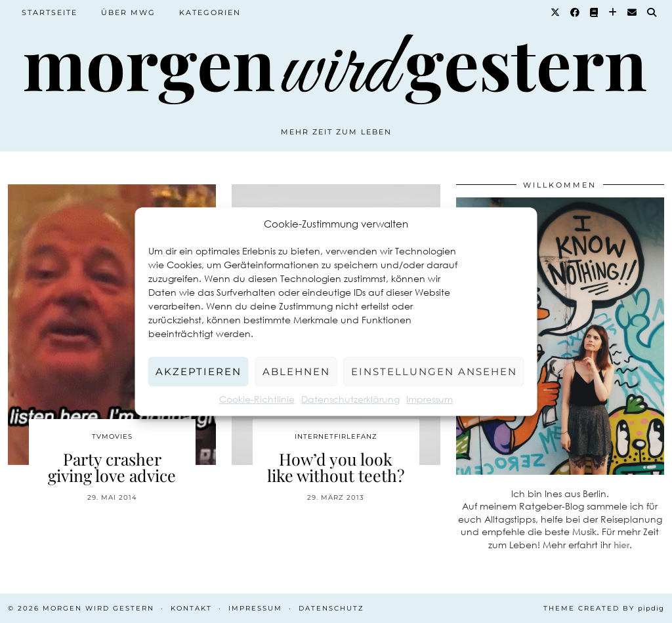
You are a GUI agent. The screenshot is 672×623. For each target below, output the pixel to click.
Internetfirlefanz (336, 436)
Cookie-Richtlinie (257, 399)
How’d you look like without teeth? (336, 467)
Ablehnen (296, 372)
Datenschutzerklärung (350, 399)
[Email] (633, 12)
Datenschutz (331, 608)
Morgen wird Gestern (98, 608)
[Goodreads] (595, 12)
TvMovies (112, 436)
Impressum (430, 399)
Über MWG (128, 12)
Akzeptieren (199, 372)
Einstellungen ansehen (434, 372)
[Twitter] (556, 12)
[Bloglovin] (613, 12)
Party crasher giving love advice (112, 467)
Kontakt (191, 608)
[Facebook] (576, 12)
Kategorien (210, 12)
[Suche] (652, 12)
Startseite (50, 12)
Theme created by (604, 608)
